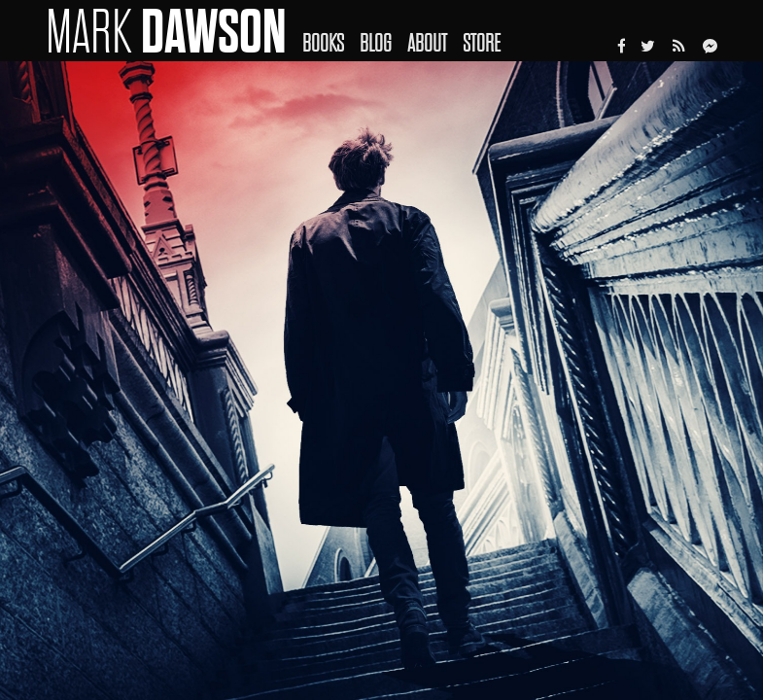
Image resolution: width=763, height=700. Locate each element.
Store (482, 43)
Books (323, 43)
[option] (381, 381)
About (427, 43)
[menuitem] (331, 30)
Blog (376, 43)
